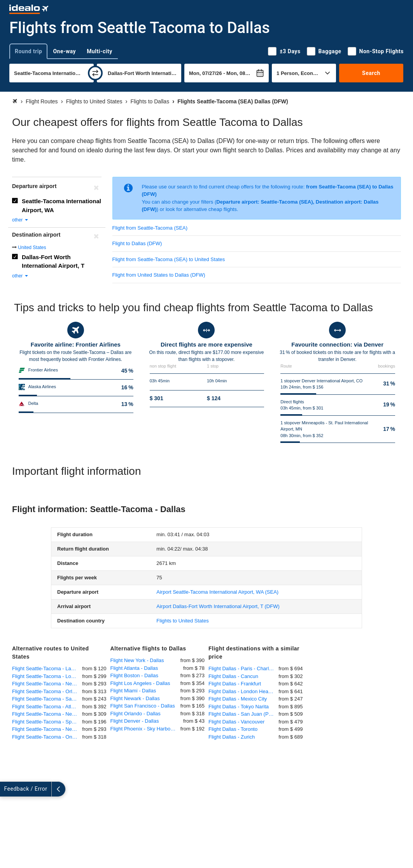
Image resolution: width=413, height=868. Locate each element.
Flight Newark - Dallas (135, 698)
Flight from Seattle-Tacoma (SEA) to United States (169, 259)
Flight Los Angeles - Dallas (140, 683)
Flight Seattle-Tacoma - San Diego (47, 699)
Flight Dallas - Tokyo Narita (239, 707)
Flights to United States (182, 621)
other (20, 220)
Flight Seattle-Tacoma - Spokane (47, 722)
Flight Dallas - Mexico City (238, 699)
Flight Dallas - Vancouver (236, 722)
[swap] (95, 73)
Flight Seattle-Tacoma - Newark (47, 729)
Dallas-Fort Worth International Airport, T (53, 261)
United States (32, 248)
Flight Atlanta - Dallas (134, 668)
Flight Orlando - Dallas (136, 714)
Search (371, 73)
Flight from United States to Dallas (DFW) (159, 275)
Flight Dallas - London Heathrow (243, 691)
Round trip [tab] (28, 51)
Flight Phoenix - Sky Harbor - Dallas (145, 729)
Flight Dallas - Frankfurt (235, 684)
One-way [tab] (64, 51)
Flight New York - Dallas (137, 660)
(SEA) (217, 592)
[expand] (7, 789)
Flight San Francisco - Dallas (143, 706)
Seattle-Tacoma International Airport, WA (61, 206)
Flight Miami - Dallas (133, 691)
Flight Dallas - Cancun (233, 676)
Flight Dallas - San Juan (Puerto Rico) (243, 714)
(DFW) (218, 606)
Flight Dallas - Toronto (233, 729)
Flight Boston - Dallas (135, 675)
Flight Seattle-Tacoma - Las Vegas (47, 668)
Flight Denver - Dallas (135, 721)
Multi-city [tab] (100, 51)
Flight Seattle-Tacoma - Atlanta (46, 707)
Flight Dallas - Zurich (232, 737)
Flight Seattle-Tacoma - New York (47, 684)
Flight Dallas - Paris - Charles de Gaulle (243, 668)
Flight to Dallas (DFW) (137, 243)
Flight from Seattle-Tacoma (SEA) (150, 228)
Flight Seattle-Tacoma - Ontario (47, 737)
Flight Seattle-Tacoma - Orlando (47, 691)
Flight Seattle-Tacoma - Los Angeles (47, 676)
